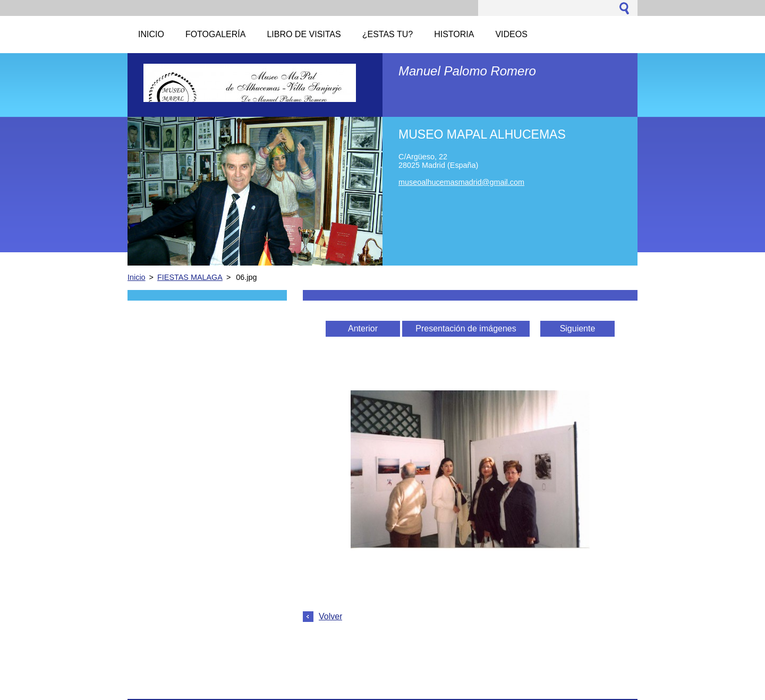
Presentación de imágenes (466, 328)
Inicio (137, 277)
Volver (330, 616)
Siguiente (578, 328)
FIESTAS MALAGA (190, 277)
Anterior (363, 328)
